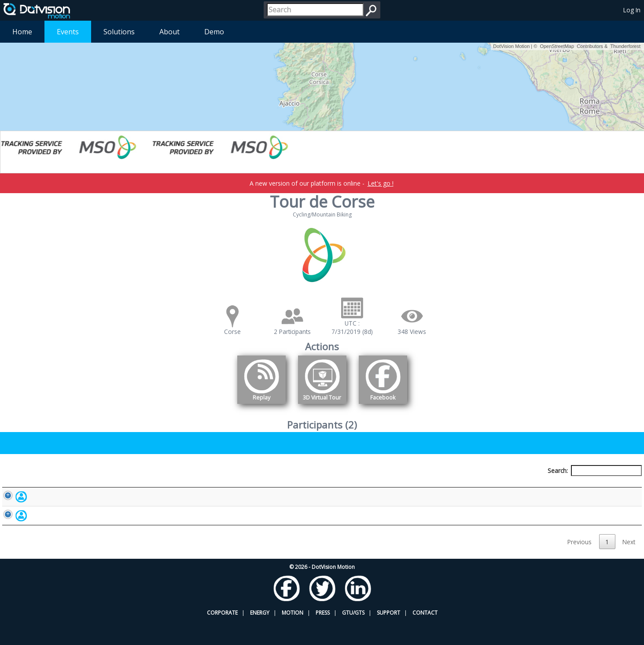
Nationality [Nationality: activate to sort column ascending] (341, 487)
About (169, 32)
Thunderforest (626, 46)
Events (68, 32)
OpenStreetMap (557, 46)
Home (22, 32)
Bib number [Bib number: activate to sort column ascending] (207, 487)
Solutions (119, 32)
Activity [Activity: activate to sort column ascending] (487, 487)
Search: (595, 471)
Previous (580, 566)
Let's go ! (381, 183)
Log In (632, 10)
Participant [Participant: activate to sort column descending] (81, 487)
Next (629, 566)
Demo (214, 32)
